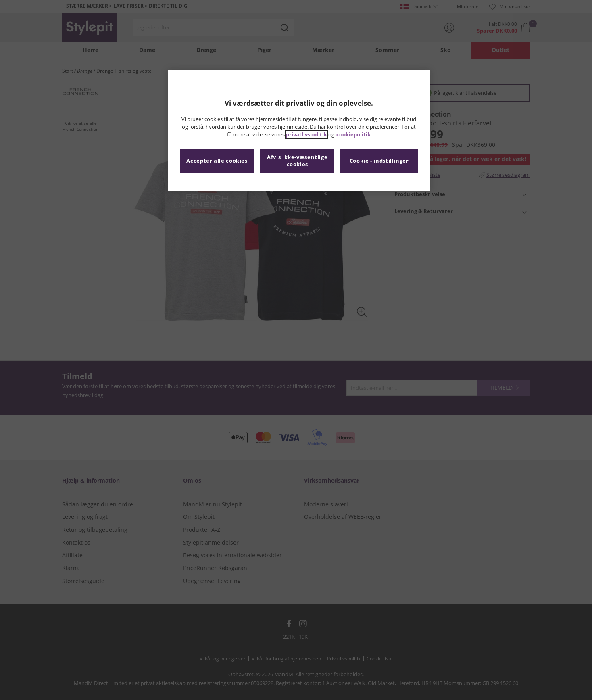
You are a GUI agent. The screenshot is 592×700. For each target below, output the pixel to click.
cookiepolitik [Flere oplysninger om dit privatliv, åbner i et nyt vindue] (353, 135)
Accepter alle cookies (217, 161)
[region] (299, 131)
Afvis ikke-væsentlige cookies (297, 161)
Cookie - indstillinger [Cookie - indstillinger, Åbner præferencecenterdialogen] (379, 161)
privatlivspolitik (306, 135)
